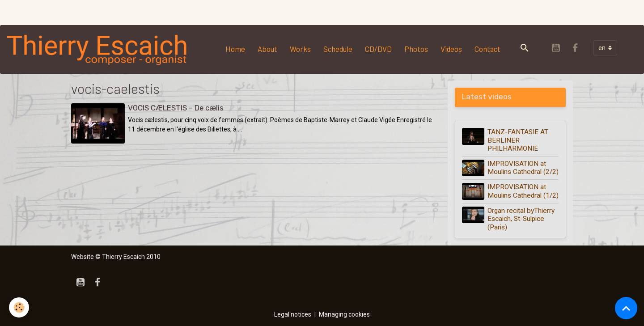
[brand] (99, 49)
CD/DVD (378, 49)
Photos (416, 49)
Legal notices (293, 314)
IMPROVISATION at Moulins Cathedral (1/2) (523, 191)
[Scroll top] (626, 308)
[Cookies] (19, 307)
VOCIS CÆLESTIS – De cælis (176, 108)
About (267, 49)
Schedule (338, 49)
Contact (487, 49)
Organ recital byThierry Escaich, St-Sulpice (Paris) (521, 219)
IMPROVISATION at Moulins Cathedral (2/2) (523, 168)
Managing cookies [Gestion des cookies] (344, 314)
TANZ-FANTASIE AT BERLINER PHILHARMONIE (518, 140)
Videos (451, 49)
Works (300, 49)
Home (235, 49)
